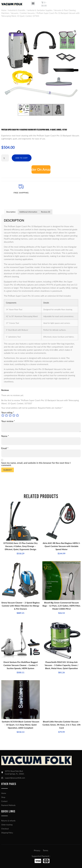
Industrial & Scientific (17, 10)
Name (5, 436)
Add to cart (22, 158)
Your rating (8, 412)
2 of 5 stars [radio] (6, 415)
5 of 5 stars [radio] (17, 415)
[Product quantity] (5, 158)
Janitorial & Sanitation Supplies (40, 10)
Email (5, 448)
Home (4, 10)
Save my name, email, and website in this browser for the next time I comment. (36, 464)
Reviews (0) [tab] (46, 212)
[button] (33, 3)
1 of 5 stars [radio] (3, 415)
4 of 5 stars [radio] (14, 415)
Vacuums (15, 13)
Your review (8, 421)
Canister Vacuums (27, 13)
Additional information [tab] (28, 212)
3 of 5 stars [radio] (10, 415)
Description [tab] (11, 212)
